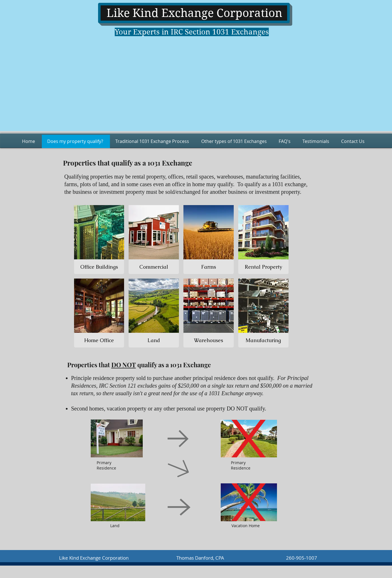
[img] (99, 240)
